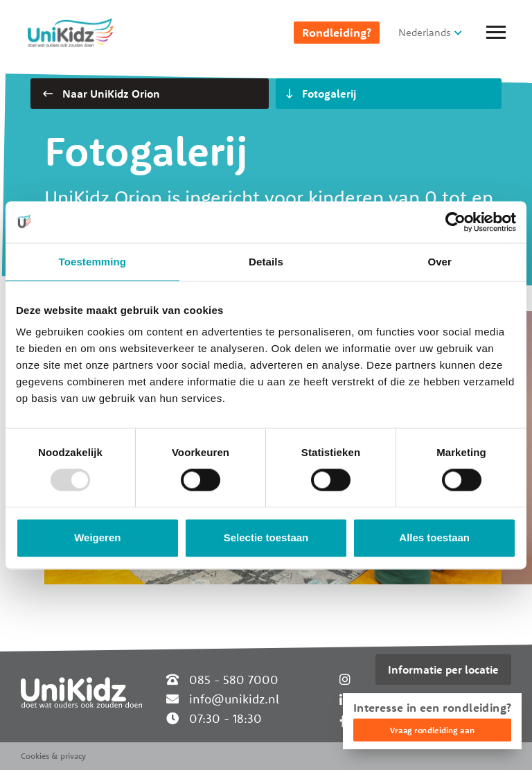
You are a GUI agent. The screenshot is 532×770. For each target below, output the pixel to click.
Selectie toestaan (266, 537)
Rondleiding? (337, 33)
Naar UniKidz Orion (101, 94)
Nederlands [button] (425, 32)
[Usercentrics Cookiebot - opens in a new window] (455, 222)
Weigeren (97, 537)
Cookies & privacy (53, 756)
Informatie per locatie (443, 670)
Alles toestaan (434, 537)
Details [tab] (266, 262)
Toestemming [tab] (93, 262)
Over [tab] (440, 262)
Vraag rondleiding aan (432, 730)
